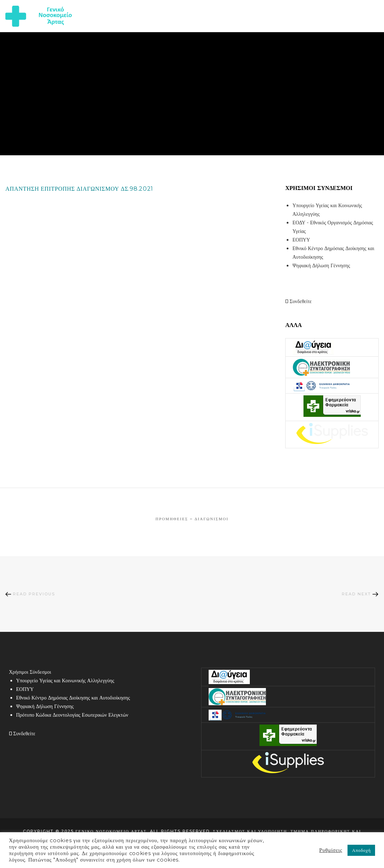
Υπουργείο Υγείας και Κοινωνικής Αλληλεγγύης (65, 681)
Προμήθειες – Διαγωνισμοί (192, 519)
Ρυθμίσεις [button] (331, 850)
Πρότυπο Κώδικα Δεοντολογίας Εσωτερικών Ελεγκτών (72, 715)
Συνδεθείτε (298, 301)
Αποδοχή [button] (361, 850)
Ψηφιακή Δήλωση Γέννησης (321, 265)
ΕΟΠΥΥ (301, 240)
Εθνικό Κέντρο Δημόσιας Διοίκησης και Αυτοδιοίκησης (73, 698)
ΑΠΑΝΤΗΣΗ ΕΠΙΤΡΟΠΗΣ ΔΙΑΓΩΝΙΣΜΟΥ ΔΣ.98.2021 (79, 189)
